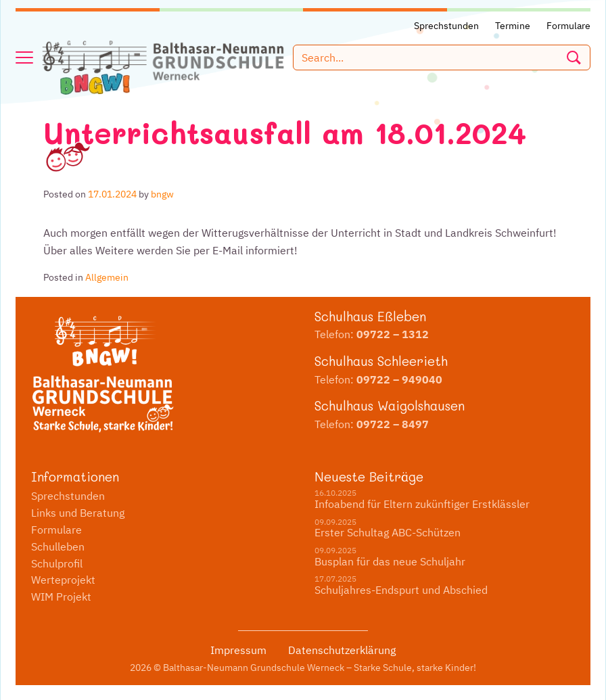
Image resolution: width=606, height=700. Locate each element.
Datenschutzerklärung (342, 650)
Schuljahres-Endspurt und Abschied (401, 590)
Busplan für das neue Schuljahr (390, 561)
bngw (162, 194)
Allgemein (107, 277)
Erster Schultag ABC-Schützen (388, 532)
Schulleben (58, 546)
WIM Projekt (61, 597)
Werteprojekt (63, 580)
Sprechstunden (68, 496)
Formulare (56, 530)
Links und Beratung (78, 513)
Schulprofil (57, 563)
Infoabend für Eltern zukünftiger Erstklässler (422, 504)
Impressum (238, 650)
